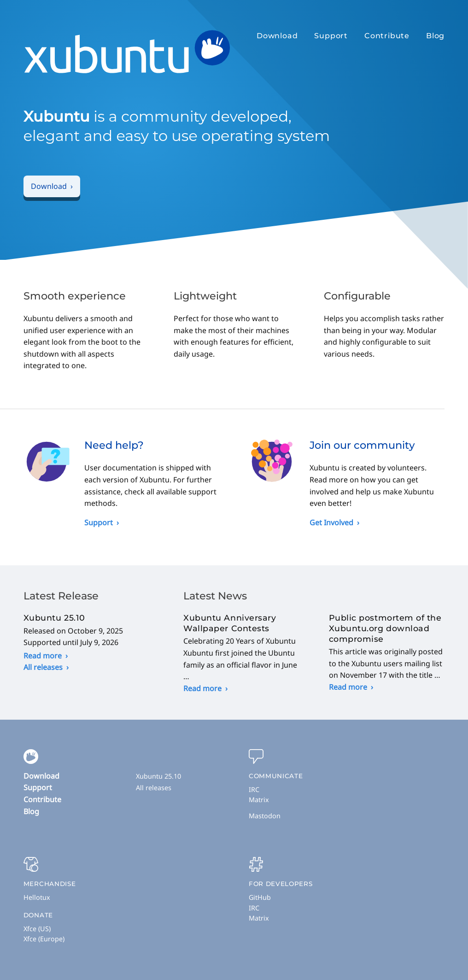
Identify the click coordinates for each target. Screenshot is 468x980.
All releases (43, 667)
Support (331, 36)
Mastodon (265, 816)
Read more (43, 656)
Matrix (259, 800)
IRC (254, 789)
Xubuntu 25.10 (158, 776)
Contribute (387, 36)
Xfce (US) (37, 929)
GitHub (260, 897)
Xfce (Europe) (44, 939)
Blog (435, 36)
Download (277, 36)
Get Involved (331, 522)
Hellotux (37, 897)
